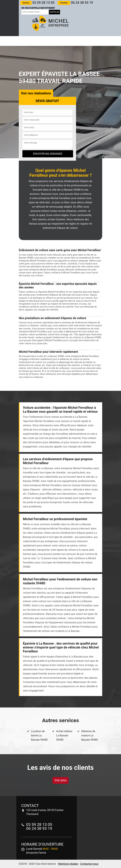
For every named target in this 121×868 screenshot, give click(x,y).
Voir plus (60, 780)
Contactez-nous (89, 864)
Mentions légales (68, 864)
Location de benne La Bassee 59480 (39, 735)
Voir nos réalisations (36, 93)
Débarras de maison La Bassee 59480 (90, 735)
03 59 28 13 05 (37, 3)
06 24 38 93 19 (75, 3)
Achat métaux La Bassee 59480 (64, 735)
